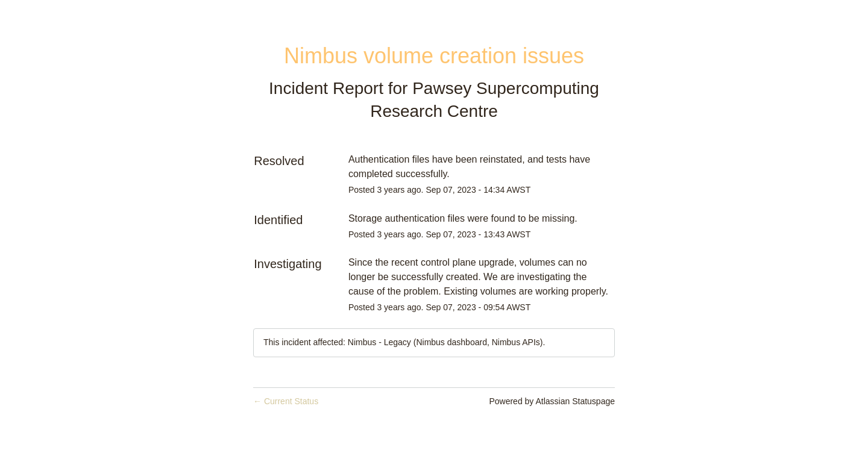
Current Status (286, 401)
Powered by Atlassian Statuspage (552, 401)
